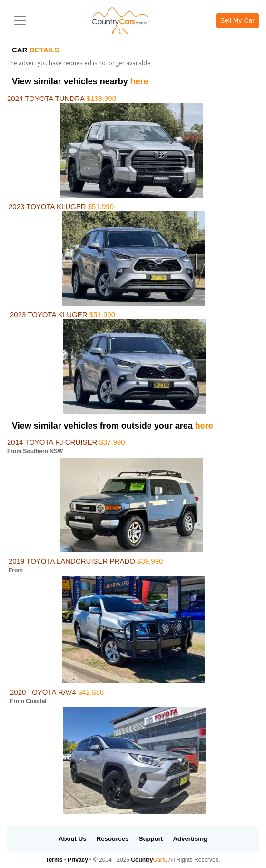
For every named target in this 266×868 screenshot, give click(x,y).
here (139, 81)
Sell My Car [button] (237, 20)
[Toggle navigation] (20, 20)
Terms (54, 860)
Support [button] (151, 839)
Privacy (78, 860)
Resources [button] (113, 839)
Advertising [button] (191, 839)
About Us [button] (73, 839)
